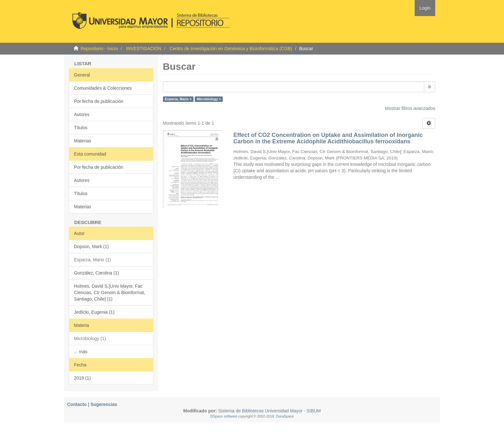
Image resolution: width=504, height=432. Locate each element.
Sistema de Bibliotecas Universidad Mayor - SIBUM (269, 411)
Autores (82, 114)
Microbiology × (209, 99)
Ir (430, 87)
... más (81, 352)
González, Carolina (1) (96, 273)
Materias (83, 141)
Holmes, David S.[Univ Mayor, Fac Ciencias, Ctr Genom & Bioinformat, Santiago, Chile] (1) (110, 292)
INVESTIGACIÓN (144, 49)
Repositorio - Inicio (99, 49)
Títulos (81, 128)
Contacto (77, 404)
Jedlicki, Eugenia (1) (94, 312)
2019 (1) (82, 378)
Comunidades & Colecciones (103, 88)
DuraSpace (285, 416)
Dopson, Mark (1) (91, 247)
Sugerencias (104, 404)
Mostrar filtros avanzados (410, 108)
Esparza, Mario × (178, 99)
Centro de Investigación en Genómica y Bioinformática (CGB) (231, 49)
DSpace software (224, 416)
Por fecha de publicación (99, 101)
